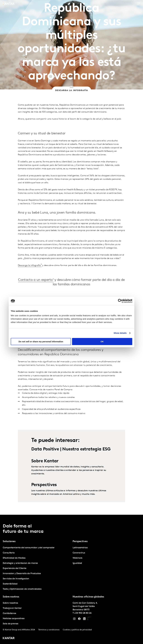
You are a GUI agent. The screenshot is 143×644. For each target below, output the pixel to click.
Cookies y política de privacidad (77, 630)
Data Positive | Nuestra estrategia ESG (71, 459)
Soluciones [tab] (9, 541)
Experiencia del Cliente (15, 568)
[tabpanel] (37, 568)
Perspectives (44, 494)
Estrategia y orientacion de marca (20, 563)
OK (102, 341)
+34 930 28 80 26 (83, 613)
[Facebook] (79, 619)
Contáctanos (9, 613)
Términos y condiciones (49, 630)
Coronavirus (79, 553)
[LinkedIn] (84, 619)
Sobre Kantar (45, 471)
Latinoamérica (80, 548)
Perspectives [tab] (80, 541)
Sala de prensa (11, 624)
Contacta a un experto (35, 289)
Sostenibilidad (10, 584)
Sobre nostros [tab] (11, 597)
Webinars (77, 558)
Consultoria (9, 553)
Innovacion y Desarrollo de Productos (22, 574)
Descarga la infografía (29, 275)
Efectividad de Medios (14, 558)
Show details (120, 333)
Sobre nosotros (10, 603)
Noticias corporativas (14, 619)
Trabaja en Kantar (12, 608)
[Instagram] (74, 619)
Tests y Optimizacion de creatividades (22, 589)
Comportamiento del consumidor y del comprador (29, 548)
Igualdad (77, 563)
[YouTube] (89, 619)
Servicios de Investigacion (16, 579)
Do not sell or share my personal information (41, 341)
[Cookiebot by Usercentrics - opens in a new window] (120, 301)
